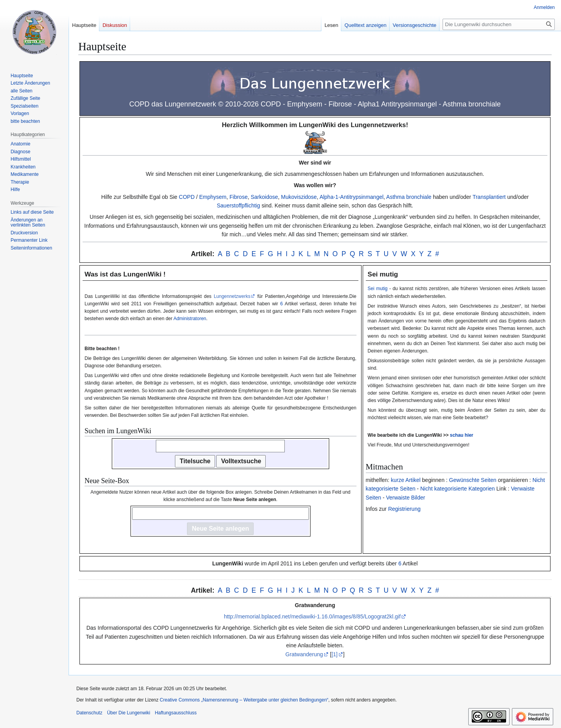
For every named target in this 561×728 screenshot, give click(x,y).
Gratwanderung (304, 654)
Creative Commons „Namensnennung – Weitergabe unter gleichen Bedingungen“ (244, 700)
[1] (335, 654)
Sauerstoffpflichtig (238, 205)
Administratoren (190, 319)
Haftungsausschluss (176, 713)
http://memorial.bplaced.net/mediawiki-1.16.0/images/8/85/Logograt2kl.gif (312, 616)
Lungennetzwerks (232, 296)
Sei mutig (378, 289)
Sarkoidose (264, 197)
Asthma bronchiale (409, 197)
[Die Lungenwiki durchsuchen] (499, 24)
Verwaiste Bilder (406, 498)
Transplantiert (489, 197)
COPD (187, 197)
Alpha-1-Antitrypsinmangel (351, 197)
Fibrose (239, 197)
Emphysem (213, 197)
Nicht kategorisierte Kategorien (458, 489)
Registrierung (404, 509)
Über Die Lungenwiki (129, 713)
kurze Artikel (406, 480)
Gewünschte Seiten (473, 480)
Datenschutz (89, 713)
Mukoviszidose (299, 197)
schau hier (462, 435)
